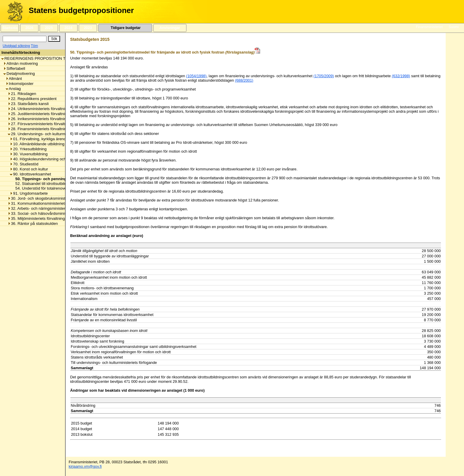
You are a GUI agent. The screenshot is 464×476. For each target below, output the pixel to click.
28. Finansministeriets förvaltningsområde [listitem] (46, 129)
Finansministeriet (429, 27)
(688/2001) (244, 80)
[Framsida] (13, 12)
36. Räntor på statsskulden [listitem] (33, 224)
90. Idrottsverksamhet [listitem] (30, 174)
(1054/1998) (196, 76)
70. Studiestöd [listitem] (24, 164)
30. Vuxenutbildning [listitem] (29, 154)
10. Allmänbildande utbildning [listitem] (37, 144)
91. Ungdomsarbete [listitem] (29, 193)
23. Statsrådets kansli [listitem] (28, 104)
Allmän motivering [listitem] (21, 63)
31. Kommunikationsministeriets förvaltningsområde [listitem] (54, 203)
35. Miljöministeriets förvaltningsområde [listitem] (44, 218)
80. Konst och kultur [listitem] (29, 169)
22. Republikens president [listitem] (32, 99)
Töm (34, 46)
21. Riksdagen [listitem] (22, 94)
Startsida (10, 28)
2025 (49, 28)
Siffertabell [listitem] (14, 68)
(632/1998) (401, 76)
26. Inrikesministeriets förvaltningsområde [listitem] (46, 119)
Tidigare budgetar (125, 28)
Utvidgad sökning (16, 46)
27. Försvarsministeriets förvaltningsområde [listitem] (48, 124)
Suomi (454, 27)
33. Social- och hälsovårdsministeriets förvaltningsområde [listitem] (60, 213)
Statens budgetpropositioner (81, 10)
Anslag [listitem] (13, 89)
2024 (68, 28)
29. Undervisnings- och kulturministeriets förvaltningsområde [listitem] (62, 134)
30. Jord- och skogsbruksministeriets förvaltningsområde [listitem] (59, 198)
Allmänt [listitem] (14, 79)
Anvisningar (170, 28)
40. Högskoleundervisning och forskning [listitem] (46, 159)
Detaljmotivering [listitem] (19, 74)
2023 (88, 28)
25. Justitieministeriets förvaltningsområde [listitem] (46, 114)
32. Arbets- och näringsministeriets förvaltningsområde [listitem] (57, 208)
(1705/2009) (324, 76)
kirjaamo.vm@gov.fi (85, 466)
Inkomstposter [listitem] (20, 84)
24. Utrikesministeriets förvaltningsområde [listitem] (46, 109)
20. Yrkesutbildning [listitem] (28, 149)
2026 (29, 28)
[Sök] (25, 39)
